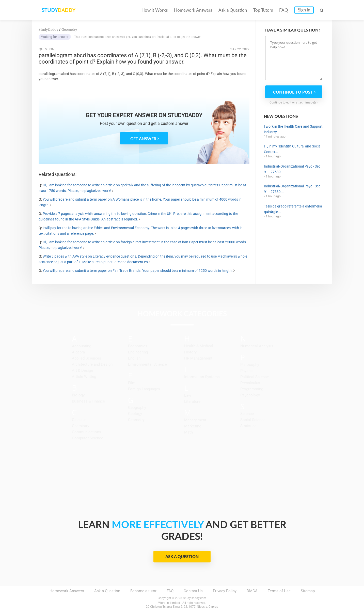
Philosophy (250, 365)
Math (188, 432)
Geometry (136, 420)
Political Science (255, 377)
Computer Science (88, 438)
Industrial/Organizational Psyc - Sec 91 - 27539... (292, 169)
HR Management (198, 358)
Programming (252, 389)
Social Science (253, 420)
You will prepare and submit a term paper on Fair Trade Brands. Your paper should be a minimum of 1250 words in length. (138, 271)
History (190, 352)
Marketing (193, 426)
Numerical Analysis (257, 346)
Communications (86, 432)
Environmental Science (147, 364)
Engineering (138, 352)
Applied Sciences (86, 358)
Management (195, 420)
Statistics (248, 426)
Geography (137, 408)
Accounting (82, 346)
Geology (135, 414)
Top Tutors (263, 10)
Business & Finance (88, 401)
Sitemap (308, 591)
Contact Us (193, 591)
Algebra (78, 352)
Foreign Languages (144, 389)
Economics (138, 346)
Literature (192, 401)
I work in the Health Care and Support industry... (293, 129)
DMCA (252, 591)
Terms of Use (279, 591)
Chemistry (81, 426)
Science (247, 414)
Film (132, 383)
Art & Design (82, 370)
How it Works (155, 10)
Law (188, 395)
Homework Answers (193, 10)
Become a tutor (143, 591)
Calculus (79, 420)
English (134, 358)
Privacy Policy (225, 591)
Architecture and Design (92, 364)
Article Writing (84, 377)
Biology (78, 395)
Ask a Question (233, 10)
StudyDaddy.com (195, 598)
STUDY (59, 10)
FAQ (284, 10)
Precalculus (250, 383)
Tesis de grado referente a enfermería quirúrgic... (293, 209)
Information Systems (202, 377)
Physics (247, 371)
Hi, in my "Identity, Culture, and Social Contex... (293, 149)
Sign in (304, 10)
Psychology (250, 395)
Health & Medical (199, 346)
